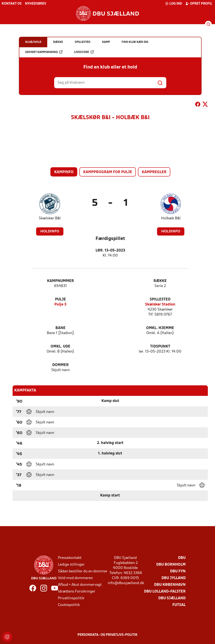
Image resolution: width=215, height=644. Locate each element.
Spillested (160, 300)
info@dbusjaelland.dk (126, 583)
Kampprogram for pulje (108, 172)
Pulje (60, 300)
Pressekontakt (70, 558)
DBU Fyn (178, 571)
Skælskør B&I (50, 218)
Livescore (84, 52)
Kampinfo (64, 172)
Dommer (60, 365)
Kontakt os (12, 4)
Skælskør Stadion (160, 305)
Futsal (179, 605)
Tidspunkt (160, 347)
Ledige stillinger (71, 565)
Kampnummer (60, 281)
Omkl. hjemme (160, 328)
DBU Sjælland (172, 598)
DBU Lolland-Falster (165, 592)
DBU (182, 558)
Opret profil (199, 4)
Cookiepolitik (69, 605)
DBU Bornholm (171, 565)
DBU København (170, 585)
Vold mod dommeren (75, 578)
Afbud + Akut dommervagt (80, 585)
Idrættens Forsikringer (77, 592)
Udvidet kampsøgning (44, 52)
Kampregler (154, 172)
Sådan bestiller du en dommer (83, 571)
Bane (60, 328)
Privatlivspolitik (71, 598)
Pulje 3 (60, 305)
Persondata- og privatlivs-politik (107, 635)
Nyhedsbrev (36, 4)
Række (160, 281)
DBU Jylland (174, 578)
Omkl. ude (60, 347)
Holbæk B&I (171, 218)
